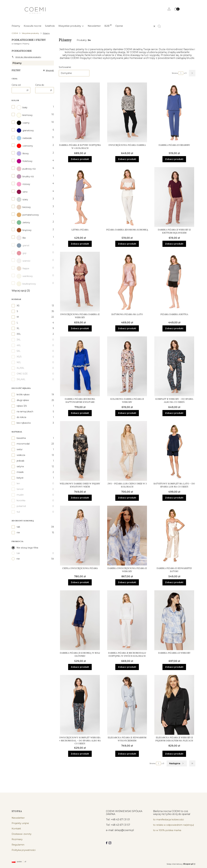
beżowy (24, 207)
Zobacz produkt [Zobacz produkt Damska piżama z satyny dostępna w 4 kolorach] (80, 159)
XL (18, 328)
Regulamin (18, 845)
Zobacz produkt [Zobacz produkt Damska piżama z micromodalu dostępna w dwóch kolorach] (127, 667)
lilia (21, 238)
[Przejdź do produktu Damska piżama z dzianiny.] (174, 112)
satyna (20, 466)
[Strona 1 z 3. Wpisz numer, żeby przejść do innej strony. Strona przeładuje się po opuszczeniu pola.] (181, 73)
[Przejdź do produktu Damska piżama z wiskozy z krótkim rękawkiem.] (174, 197)
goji (22, 253)
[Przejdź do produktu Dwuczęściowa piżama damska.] (127, 112)
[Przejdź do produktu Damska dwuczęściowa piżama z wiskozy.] (127, 536)
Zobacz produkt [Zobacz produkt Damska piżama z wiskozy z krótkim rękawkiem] (174, 244)
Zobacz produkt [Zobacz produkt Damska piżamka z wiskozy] (174, 667)
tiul (18, 512)
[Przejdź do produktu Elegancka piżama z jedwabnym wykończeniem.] (127, 705)
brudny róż (25, 176)
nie (18, 533)
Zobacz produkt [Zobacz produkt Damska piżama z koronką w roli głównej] (80, 667)
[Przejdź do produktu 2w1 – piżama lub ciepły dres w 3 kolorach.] (127, 451)
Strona (175, 73)
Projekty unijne (20, 823)
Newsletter (18, 818)
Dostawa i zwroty (22, 834)
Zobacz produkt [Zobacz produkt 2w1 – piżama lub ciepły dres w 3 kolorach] (127, 498)
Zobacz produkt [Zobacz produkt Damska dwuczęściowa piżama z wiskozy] (127, 582)
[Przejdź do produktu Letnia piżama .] (80, 197)
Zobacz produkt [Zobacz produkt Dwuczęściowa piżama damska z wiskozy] (80, 328)
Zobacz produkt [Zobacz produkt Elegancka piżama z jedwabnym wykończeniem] (127, 754)
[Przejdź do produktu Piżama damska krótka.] (174, 282)
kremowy (25, 115)
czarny (23, 123)
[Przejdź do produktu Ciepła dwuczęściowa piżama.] (80, 536)
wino (22, 192)
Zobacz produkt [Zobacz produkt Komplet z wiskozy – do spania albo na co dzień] (174, 413)
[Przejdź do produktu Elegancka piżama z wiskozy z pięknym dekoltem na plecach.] (174, 705)
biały (22, 107)
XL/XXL (21, 368)
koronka (21, 500)
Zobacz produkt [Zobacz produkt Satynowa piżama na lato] (127, 328)
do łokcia (21, 417)
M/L (19, 362)
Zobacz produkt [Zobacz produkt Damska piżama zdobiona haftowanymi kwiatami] (80, 413)
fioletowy (25, 161)
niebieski (24, 138)
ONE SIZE (22, 374)
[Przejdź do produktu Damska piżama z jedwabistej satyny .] (174, 536)
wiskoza (21, 455)
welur (20, 449)
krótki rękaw (23, 395)
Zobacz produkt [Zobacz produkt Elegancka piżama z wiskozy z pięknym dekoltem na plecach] (174, 754)
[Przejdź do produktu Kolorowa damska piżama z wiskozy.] (127, 366)
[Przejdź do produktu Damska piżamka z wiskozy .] (174, 620)
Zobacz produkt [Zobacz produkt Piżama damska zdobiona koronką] (127, 244)
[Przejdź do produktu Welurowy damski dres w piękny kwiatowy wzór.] (80, 451)
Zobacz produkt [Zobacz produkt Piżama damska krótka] (174, 328)
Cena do (40, 85)
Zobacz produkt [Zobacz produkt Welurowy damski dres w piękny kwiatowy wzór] (80, 498)
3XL (19, 340)
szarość (24, 261)
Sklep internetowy (180, 864)
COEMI (15, 33)
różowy (23, 184)
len (18, 483)
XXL (19, 334)
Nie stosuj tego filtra (27, 548)
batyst (20, 478)
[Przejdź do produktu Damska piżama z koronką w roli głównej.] (80, 620)
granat (23, 245)
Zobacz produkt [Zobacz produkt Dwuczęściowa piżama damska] (127, 159)
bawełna (21, 438)
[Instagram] (110, 843)
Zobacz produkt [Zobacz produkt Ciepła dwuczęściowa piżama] (80, 582)
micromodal (23, 444)
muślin (20, 495)
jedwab (21, 461)
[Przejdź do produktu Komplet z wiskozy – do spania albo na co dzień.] (174, 366)
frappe (23, 268)
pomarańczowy (28, 215)
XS (18, 306)
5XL (19, 351)
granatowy (25, 130)
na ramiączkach (25, 412)
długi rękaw (23, 400)
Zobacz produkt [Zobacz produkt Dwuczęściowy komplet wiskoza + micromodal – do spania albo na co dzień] (80, 754)
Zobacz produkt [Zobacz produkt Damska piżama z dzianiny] (174, 159)
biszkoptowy (26, 284)
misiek (20, 472)
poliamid (21, 506)
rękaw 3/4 (22, 406)
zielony (23, 222)
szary (22, 199)
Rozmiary (17, 839)
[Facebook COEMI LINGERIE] (107, 843)
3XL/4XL (21, 379)
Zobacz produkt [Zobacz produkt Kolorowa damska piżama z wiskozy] (127, 413)
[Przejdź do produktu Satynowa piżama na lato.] (127, 282)
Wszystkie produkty (30, 33)
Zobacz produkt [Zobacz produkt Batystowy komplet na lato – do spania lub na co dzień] (174, 498)
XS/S (19, 357)
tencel (20, 489)
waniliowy (25, 276)
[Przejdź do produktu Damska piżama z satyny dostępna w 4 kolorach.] (80, 112)
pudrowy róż (26, 169)
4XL (19, 345)
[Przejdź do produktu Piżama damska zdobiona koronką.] (127, 197)
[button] (161, 26)
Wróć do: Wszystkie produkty (26, 57)
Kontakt (16, 829)
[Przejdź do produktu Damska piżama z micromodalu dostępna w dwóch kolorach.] (127, 620)
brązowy (24, 230)
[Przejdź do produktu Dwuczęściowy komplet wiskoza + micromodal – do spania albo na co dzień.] (80, 705)
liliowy (23, 153)
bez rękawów (24, 423)
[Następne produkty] (177, 763)
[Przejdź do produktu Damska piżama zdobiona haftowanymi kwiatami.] (80, 366)
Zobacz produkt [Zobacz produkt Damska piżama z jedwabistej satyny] (174, 582)
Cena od (16, 85)
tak (18, 527)
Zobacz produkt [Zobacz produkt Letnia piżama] (80, 244)
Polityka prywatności (24, 850)
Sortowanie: (65, 67)
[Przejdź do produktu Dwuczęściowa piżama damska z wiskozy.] (80, 282)
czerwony (25, 146)
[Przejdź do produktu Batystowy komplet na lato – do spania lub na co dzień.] (174, 451)
